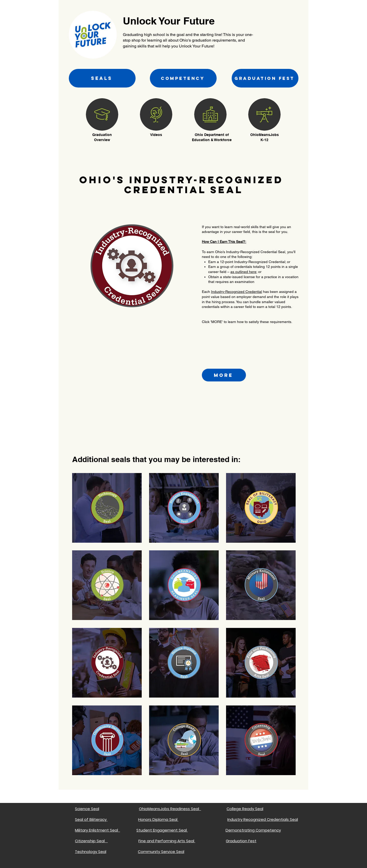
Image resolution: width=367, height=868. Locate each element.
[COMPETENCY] (183, 78)
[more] (224, 375)
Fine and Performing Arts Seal (167, 841)
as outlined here (243, 272)
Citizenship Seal (91, 841)
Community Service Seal (161, 852)
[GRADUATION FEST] (265, 78)
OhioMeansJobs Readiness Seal (170, 809)
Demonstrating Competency (253, 830)
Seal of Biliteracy (91, 819)
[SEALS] (102, 78)
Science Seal (87, 809)
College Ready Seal (245, 809)
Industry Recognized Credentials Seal (263, 819)
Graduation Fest (241, 841)
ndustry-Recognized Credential (237, 292)
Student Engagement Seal (162, 830)
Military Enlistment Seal (97, 830)
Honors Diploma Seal (158, 819)
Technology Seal (91, 852)
